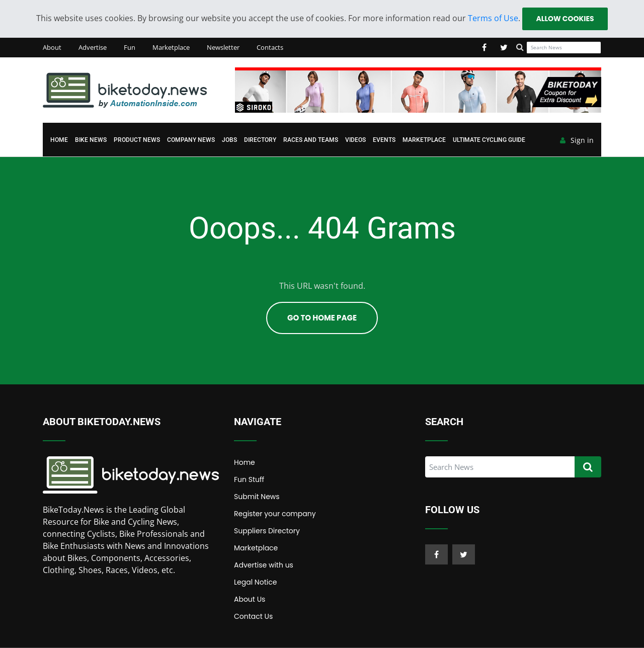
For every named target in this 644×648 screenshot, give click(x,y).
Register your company (275, 514)
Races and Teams (311, 140)
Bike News (91, 140)
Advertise (93, 47)
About (52, 47)
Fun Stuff (249, 479)
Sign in (577, 140)
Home (59, 140)
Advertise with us (264, 565)
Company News (191, 140)
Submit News (257, 497)
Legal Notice (255, 582)
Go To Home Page (322, 318)
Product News (137, 140)
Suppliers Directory (267, 531)
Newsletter (223, 47)
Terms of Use (493, 18)
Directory (260, 140)
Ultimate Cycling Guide (489, 140)
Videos (355, 140)
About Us (250, 599)
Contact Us (253, 616)
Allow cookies (565, 19)
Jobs (229, 140)
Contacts (270, 47)
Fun (130, 47)
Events (384, 140)
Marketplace (171, 47)
